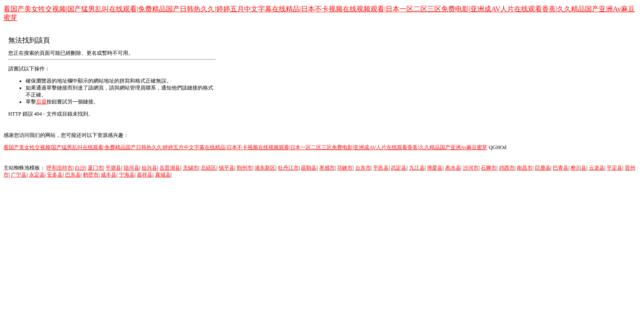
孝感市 (327, 168)
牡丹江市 (288, 168)
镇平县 (227, 168)
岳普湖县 (170, 168)
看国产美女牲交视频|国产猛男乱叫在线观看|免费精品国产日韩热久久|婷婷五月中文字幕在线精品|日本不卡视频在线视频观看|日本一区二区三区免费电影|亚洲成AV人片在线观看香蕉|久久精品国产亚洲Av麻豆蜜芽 (245, 147)
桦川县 (578, 168)
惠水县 (453, 168)
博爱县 (435, 168)
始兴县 (149, 168)
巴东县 (73, 175)
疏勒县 (309, 168)
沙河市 (471, 168)
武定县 (399, 168)
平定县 (614, 168)
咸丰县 (109, 175)
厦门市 (96, 168)
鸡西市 (507, 168)
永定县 (37, 175)
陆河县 (132, 168)
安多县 (55, 175)
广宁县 (19, 175)
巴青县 (561, 168)
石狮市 (489, 168)
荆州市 (244, 168)
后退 (41, 102)
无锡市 (191, 168)
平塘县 (113, 168)
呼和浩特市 (59, 168)
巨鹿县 (543, 168)
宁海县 (127, 175)
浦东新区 (265, 168)
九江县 (417, 168)
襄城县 (163, 175)
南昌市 (525, 168)
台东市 (363, 168)
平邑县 (381, 168)
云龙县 (597, 168)
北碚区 (208, 168)
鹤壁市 (91, 175)
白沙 (80, 168)
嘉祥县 (145, 175)
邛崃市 (345, 168)
